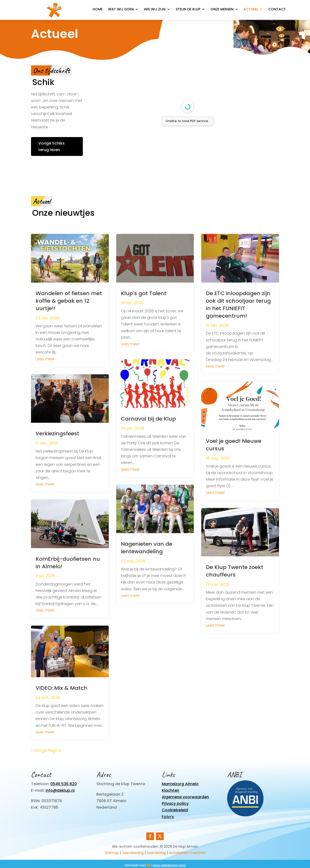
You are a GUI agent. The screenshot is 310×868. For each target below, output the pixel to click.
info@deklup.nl (60, 790)
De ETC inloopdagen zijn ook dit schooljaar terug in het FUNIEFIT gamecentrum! (238, 304)
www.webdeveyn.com (169, 865)
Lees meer (45, 359)
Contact (277, 10)
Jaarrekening (133, 853)
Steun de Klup (188, 10)
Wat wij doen (121, 10)
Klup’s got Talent (144, 293)
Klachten (170, 790)
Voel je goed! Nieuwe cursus (234, 445)
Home (98, 10)
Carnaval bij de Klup (148, 419)
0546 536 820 (64, 784)
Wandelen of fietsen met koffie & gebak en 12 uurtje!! (69, 301)
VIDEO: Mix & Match (62, 688)
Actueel (251, 10)
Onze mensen (222, 10)
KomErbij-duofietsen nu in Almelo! (68, 563)
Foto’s (168, 817)
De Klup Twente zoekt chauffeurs (235, 571)
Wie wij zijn (155, 10)
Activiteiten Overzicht (187, 853)
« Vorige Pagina (46, 750)
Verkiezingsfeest (57, 434)
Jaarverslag (156, 853)
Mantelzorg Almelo (180, 784)
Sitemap (112, 853)
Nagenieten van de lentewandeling (147, 548)
